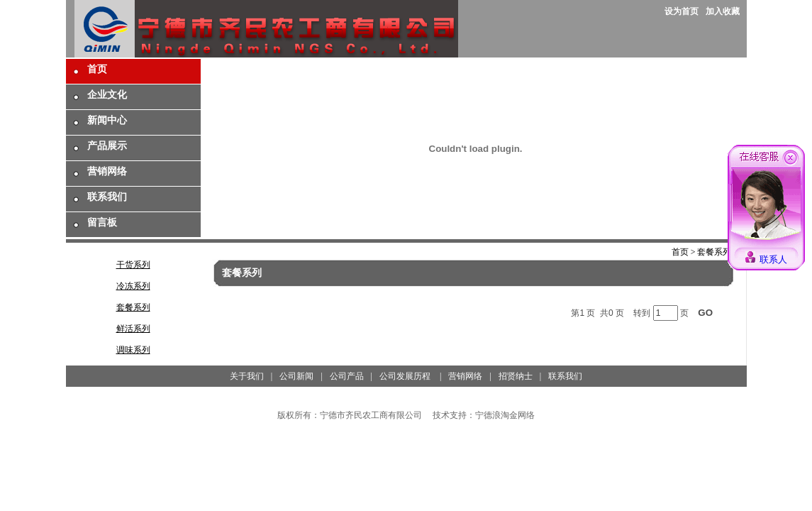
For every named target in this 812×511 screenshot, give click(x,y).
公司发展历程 (405, 376)
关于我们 (247, 376)
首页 (97, 69)
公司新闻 (296, 376)
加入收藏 (723, 11)
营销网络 (107, 171)
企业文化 (107, 95)
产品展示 (107, 146)
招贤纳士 (516, 376)
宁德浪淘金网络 (505, 415)
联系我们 (107, 197)
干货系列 (133, 265)
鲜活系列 (133, 329)
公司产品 (347, 376)
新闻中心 (107, 120)
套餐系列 (133, 307)
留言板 (102, 222)
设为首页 (682, 11)
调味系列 (133, 350)
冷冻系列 (133, 286)
